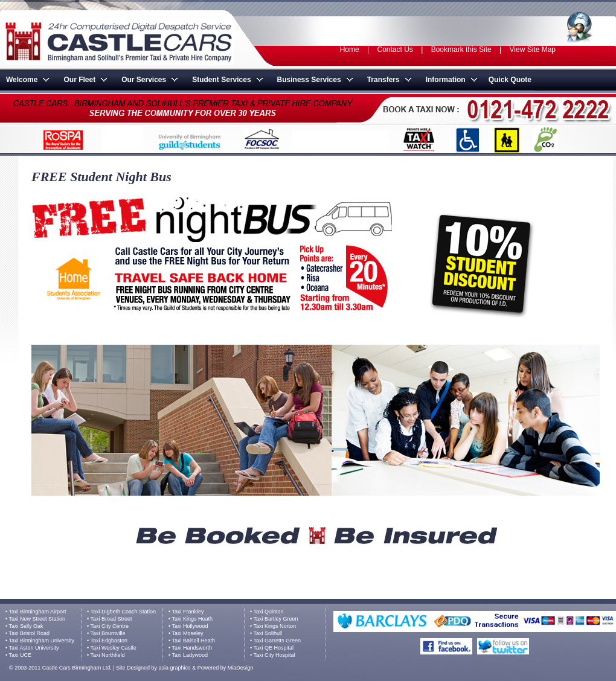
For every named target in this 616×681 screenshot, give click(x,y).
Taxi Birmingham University (42, 641)
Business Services (309, 80)
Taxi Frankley (188, 612)
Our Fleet (79, 80)
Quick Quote (510, 80)
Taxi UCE (21, 655)
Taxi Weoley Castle (114, 648)
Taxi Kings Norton (275, 626)
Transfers (383, 80)
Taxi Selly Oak (26, 626)
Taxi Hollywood (190, 626)
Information (446, 80)
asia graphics (175, 668)
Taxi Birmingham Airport (38, 612)
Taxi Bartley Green (276, 619)
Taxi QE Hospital (274, 648)
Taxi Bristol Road (30, 633)
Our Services (144, 80)
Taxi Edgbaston (109, 641)
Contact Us (396, 50)
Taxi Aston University (34, 648)
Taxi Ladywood (190, 655)
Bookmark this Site (461, 50)
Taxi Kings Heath (193, 619)
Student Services (221, 80)
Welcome (22, 80)
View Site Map (533, 50)
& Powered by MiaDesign (222, 668)
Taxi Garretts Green (278, 641)
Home (350, 50)
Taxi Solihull (268, 633)
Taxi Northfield (108, 655)
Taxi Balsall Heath (194, 641)
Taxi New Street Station (37, 619)
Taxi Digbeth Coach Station (124, 612)
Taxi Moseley (188, 633)
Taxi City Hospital (274, 655)
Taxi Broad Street (111, 619)
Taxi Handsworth (192, 648)
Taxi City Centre (110, 626)
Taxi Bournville (108, 633)
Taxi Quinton (269, 612)
